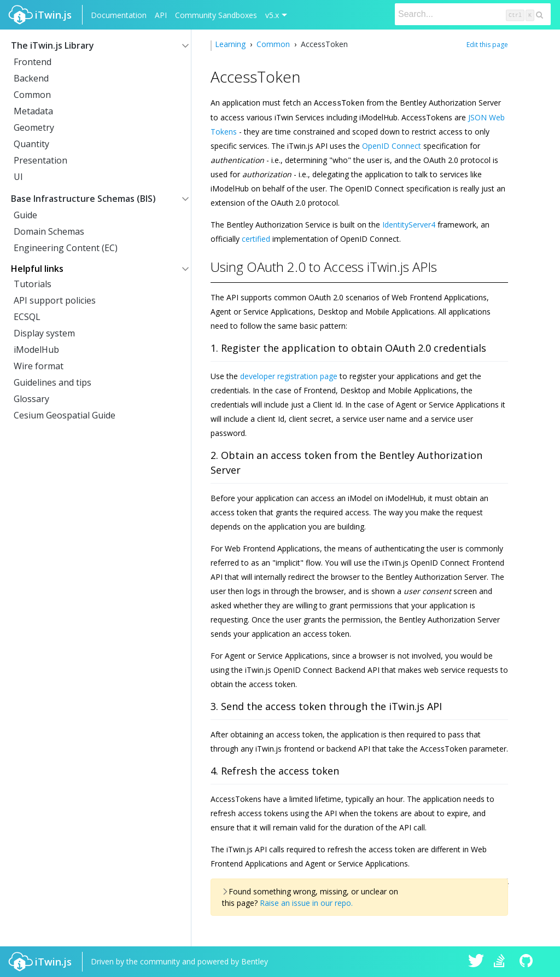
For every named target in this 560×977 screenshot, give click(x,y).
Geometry (34, 127)
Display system (44, 333)
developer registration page (289, 376)
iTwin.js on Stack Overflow (502, 962)
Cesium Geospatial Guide (65, 415)
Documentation (119, 15)
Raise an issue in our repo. (306, 902)
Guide (25, 215)
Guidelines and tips (52, 382)
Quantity (31, 144)
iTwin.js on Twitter (476, 962)
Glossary (31, 399)
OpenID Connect (392, 145)
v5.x (272, 15)
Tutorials (33, 284)
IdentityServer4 (409, 224)
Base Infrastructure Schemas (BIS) (83, 199)
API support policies (55, 300)
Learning (231, 44)
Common (32, 95)
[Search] (473, 14)
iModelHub (36, 350)
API (161, 15)
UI (18, 177)
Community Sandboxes (216, 15)
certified (256, 238)
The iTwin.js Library (52, 45)
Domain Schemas (49, 231)
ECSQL (27, 317)
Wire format (39, 366)
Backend (31, 78)
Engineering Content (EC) (66, 248)
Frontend (33, 62)
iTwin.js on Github (528, 962)
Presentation (40, 160)
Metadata (33, 111)
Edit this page (487, 45)
